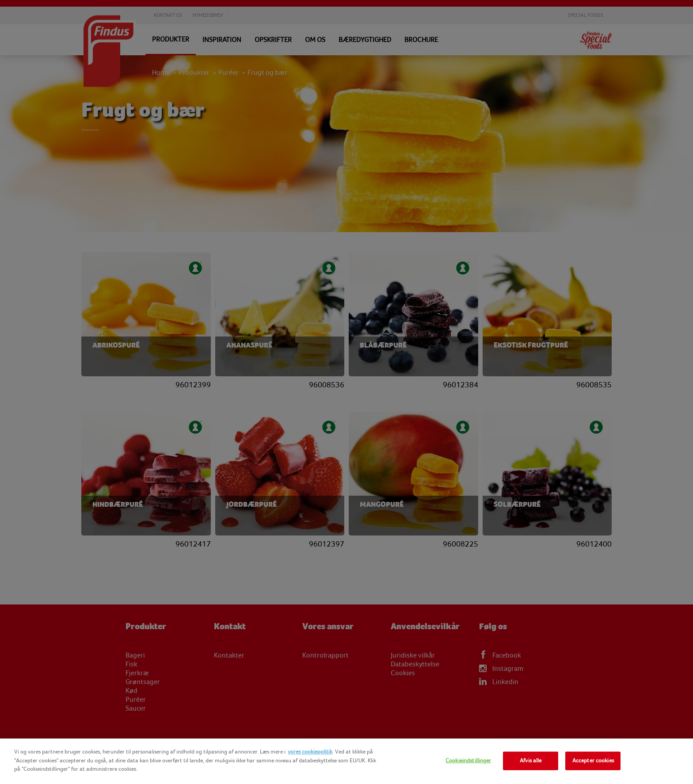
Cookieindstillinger (468, 761)
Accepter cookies (593, 761)
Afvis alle (531, 761)
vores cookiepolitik (310, 752)
